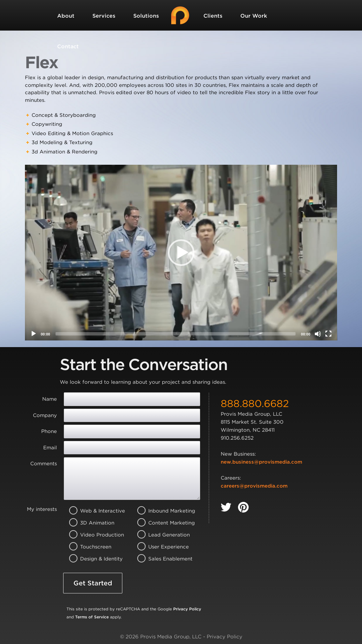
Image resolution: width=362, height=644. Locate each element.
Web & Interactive (94, 511)
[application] (181, 253)
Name (50, 399)
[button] (181, 253)
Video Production (94, 535)
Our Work (254, 16)
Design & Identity (94, 559)
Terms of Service (92, 617)
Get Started (93, 583)
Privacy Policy (187, 609)
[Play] (34, 334)
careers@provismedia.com (254, 486)
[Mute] (318, 334)
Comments (44, 464)
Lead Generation (162, 535)
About (66, 16)
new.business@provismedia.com (261, 462)
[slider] (176, 334)
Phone (49, 431)
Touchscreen (94, 547)
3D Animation (94, 523)
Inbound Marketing (162, 511)
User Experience (162, 547)
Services (104, 16)
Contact (68, 46)
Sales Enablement (162, 559)
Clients (213, 16)
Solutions (146, 16)
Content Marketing (162, 523)
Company (45, 415)
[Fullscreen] (328, 334)
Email (50, 448)
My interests (42, 509)
